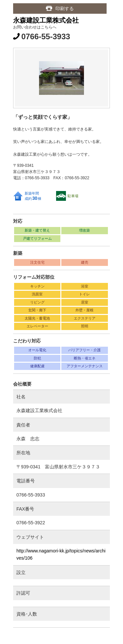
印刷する (65, 9)
